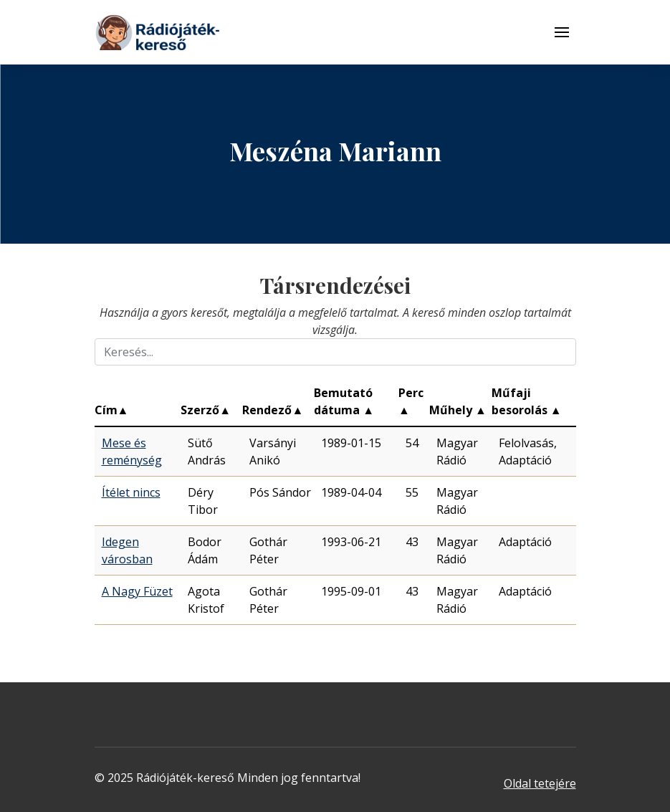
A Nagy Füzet (137, 591)
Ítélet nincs (131, 492)
